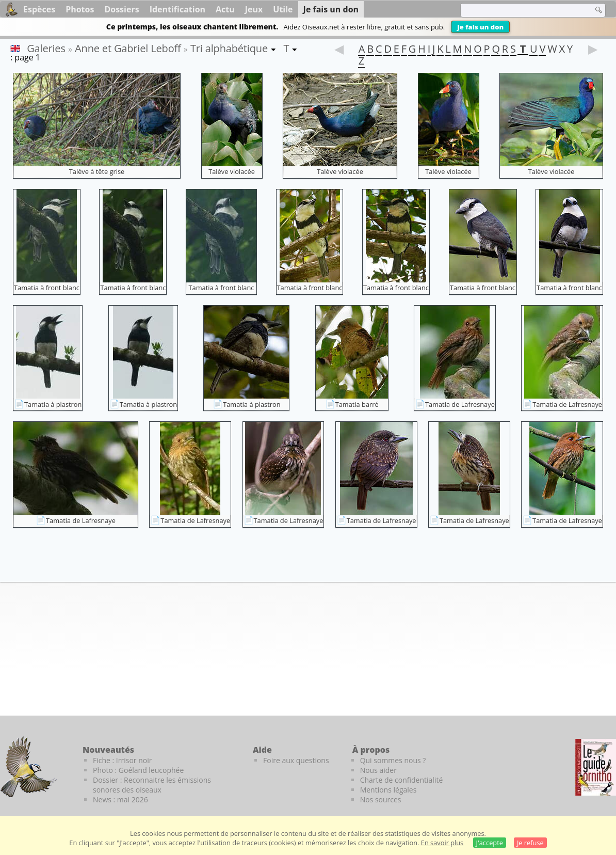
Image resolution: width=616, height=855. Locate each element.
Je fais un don (480, 27)
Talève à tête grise (97, 171)
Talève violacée (232, 171)
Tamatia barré (357, 404)
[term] (520, 10)
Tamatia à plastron (53, 404)
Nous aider (378, 770)
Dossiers (121, 9)
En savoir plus (442, 843)
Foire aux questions (296, 760)
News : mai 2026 (120, 799)
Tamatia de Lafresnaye (460, 404)
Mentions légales (388, 790)
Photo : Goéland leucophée (138, 770)
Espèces (39, 9)
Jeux (254, 9)
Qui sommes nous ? (393, 760)
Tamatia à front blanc (47, 288)
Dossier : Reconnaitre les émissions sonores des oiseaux (152, 785)
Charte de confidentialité (402, 780)
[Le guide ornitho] (596, 767)
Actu (225, 9)
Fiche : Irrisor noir (122, 760)
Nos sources (381, 799)
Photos (80, 9)
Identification (177, 9)
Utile (283, 9)
